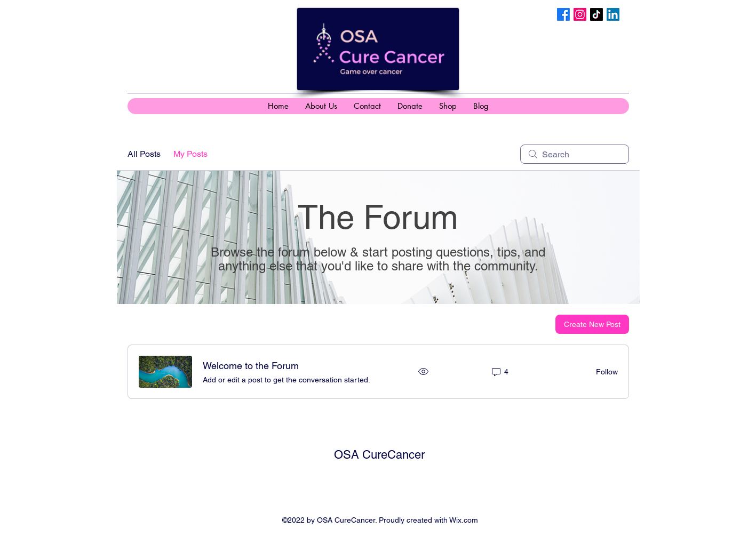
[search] (575, 154)
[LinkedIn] (613, 14)
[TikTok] (596, 14)
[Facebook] (563, 14)
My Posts (190, 154)
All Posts (144, 154)
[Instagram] (580, 14)
